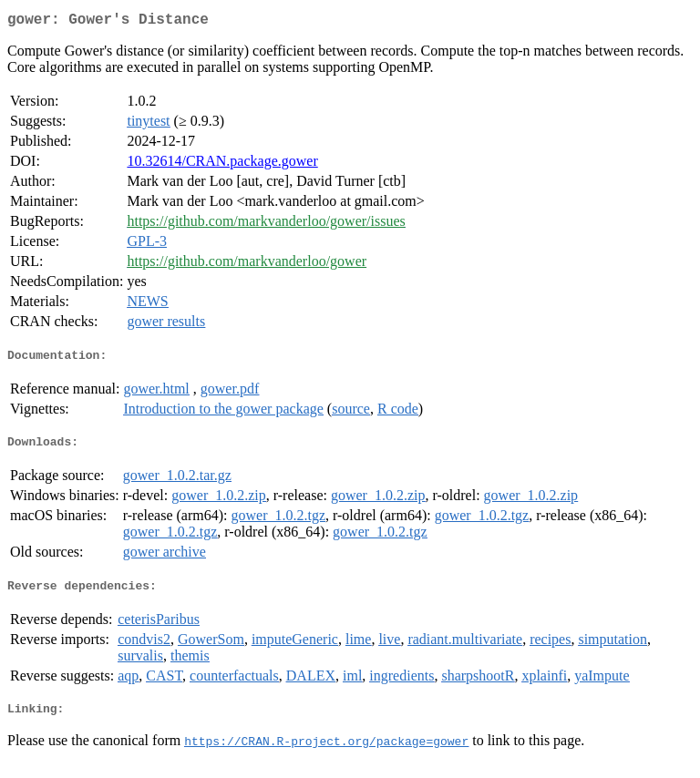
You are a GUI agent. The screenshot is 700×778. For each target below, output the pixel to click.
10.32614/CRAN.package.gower (222, 164)
